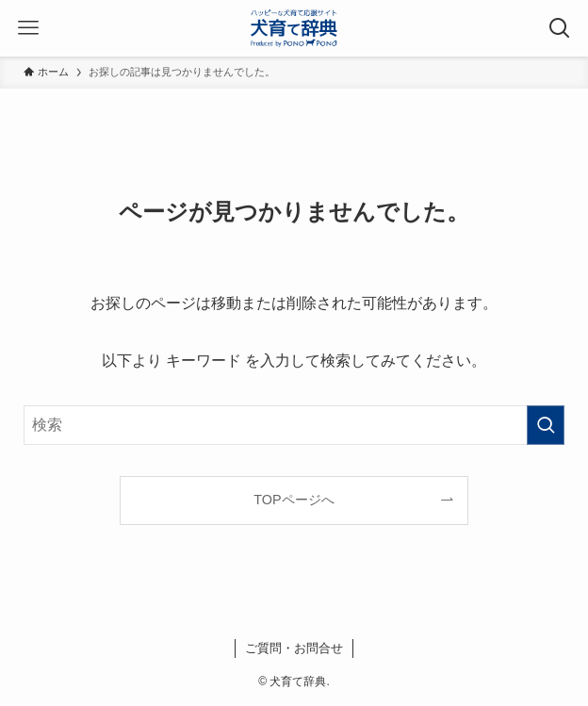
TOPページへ (294, 500)
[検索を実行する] (546, 425)
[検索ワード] (294, 425)
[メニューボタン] (28, 28)
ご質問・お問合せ (294, 648)
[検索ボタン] (560, 28)
